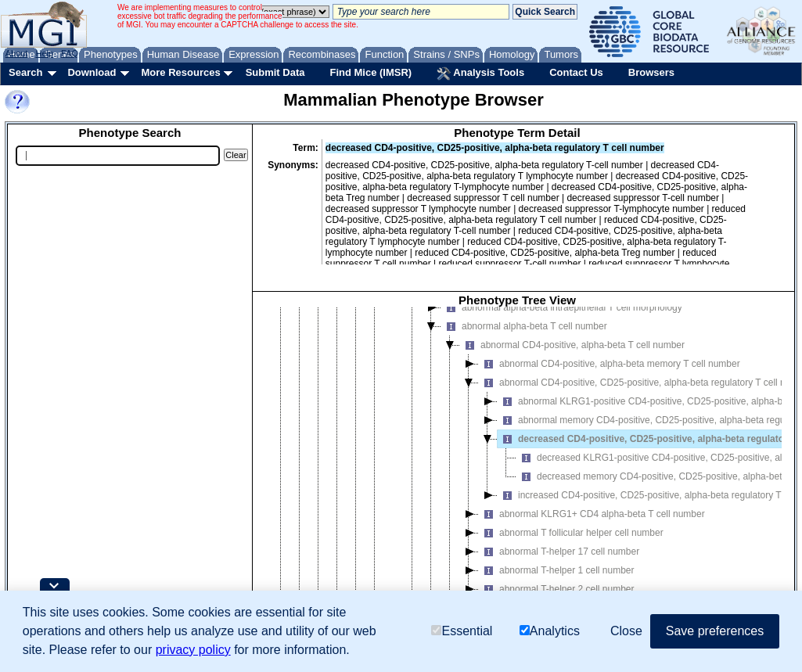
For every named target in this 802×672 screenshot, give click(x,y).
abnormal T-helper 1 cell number (557, 570)
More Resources (180, 72)
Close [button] (626, 631)
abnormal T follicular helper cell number (571, 533)
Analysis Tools (480, 74)
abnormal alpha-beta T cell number (524, 326)
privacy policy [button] (193, 650)
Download (92, 72)
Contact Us (576, 72)
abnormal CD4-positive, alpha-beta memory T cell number (610, 364)
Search (25, 72)
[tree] (517, 465)
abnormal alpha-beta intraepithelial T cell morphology (562, 307)
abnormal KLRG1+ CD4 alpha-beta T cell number (592, 514)
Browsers (651, 72)
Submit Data (275, 72)
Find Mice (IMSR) (370, 72)
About (17, 53)
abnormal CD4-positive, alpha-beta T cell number (572, 345)
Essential (462, 631)
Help (44, 53)
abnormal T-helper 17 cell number (559, 552)
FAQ (70, 53)
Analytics (550, 631)
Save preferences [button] (715, 631)
